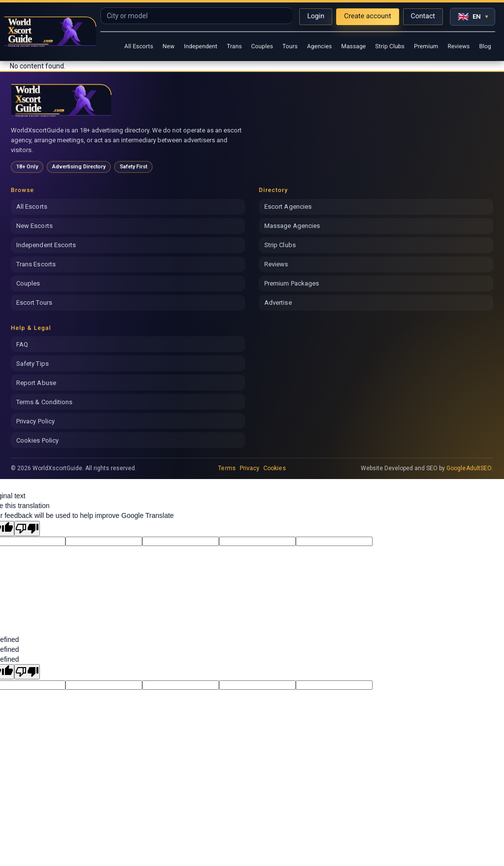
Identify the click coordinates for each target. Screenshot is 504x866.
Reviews (458, 46)
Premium (426, 46)
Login (316, 16)
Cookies (274, 468)
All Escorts (139, 46)
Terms (227, 468)
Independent (201, 46)
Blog (485, 46)
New (168, 46)
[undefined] (27, 672)
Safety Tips (32, 364)
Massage (353, 46)
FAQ (22, 344)
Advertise (278, 303)
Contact (423, 16)
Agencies (319, 46)
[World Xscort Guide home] (61, 100)
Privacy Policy (35, 421)
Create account (368, 16)
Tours (290, 46)
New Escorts (34, 226)
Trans (235, 46)
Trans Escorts (36, 264)
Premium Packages (292, 283)
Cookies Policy (37, 440)
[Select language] (472, 17)
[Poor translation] (27, 529)
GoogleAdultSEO (469, 468)
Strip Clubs (390, 46)
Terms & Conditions (44, 402)
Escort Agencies (288, 207)
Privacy (250, 468)
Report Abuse (36, 383)
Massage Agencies (292, 226)
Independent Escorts (46, 245)
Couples (262, 46)
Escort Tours (34, 303)
